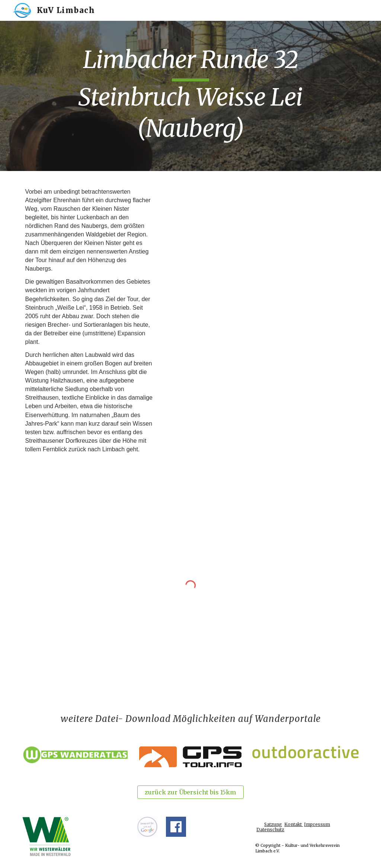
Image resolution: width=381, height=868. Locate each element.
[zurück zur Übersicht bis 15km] (190, 792)
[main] (191, 96)
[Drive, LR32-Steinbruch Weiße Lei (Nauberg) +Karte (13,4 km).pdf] (262, 247)
